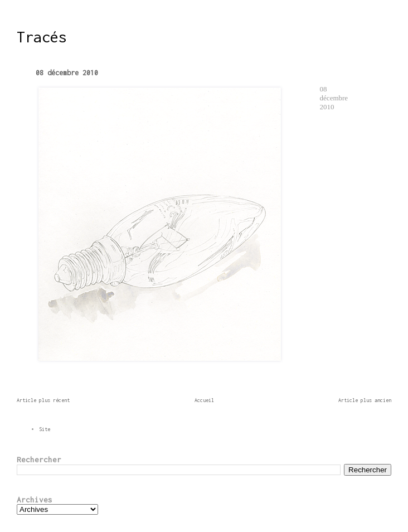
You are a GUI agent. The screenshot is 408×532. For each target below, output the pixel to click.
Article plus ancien (365, 400)
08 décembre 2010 (67, 73)
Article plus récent (43, 400)
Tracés (42, 37)
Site (45, 429)
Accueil (204, 400)
